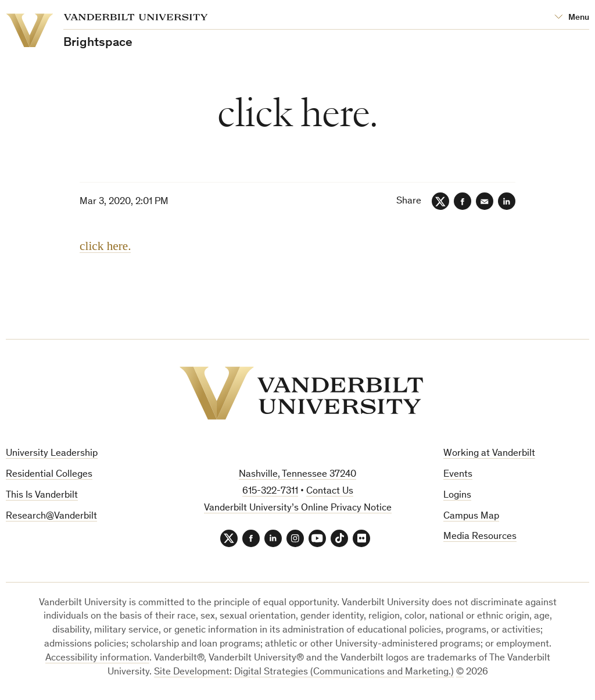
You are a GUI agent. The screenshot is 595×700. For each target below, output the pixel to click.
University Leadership (52, 454)
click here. (105, 246)
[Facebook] (463, 201)
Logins (457, 496)
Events (458, 475)
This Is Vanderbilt (42, 496)
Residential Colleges (49, 475)
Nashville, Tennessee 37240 (297, 475)
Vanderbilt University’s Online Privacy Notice (298, 508)
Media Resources (480, 537)
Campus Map (471, 517)
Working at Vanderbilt (489, 454)
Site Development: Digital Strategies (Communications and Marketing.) (304, 672)
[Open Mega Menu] (572, 18)
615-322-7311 (270, 492)
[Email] (485, 201)
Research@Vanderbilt (51, 517)
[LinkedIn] (507, 201)
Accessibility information (97, 658)
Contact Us (330, 492)
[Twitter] (440, 201)
